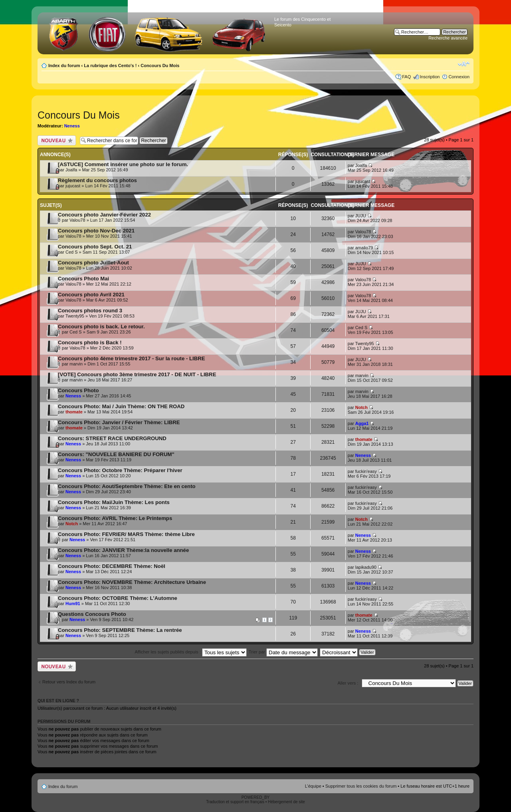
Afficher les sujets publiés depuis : (191, 652)
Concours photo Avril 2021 (91, 295)
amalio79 (364, 248)
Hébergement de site (286, 802)
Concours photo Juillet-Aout (93, 263)
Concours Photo (78, 390)
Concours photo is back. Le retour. (101, 327)
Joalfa (71, 170)
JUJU (361, 216)
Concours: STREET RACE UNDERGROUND (112, 438)
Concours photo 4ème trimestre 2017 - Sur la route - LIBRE (132, 358)
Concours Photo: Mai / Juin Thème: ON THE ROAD (121, 406)
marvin (76, 364)
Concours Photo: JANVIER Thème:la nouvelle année (123, 550)
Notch (361, 407)
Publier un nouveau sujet (57, 140)
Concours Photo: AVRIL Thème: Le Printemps (115, 518)
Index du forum (64, 66)
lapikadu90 (366, 567)
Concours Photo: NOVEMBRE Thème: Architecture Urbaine (132, 582)
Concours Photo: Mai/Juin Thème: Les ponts (114, 502)
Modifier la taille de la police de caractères (464, 64)
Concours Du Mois (160, 66)
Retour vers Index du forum (69, 682)
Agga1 (362, 423)
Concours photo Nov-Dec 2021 (96, 231)
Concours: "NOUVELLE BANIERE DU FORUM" (116, 454)
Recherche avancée (448, 38)
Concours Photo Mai (83, 279)
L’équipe (313, 786)
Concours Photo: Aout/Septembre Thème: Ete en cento (127, 486)
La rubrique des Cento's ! (110, 66)
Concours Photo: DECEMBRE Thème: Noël (112, 566)
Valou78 (77, 220)
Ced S (72, 252)
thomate (74, 412)
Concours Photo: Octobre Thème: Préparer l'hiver (120, 470)
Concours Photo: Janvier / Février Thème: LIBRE (119, 422)
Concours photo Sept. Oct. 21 (95, 247)
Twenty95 (75, 316)
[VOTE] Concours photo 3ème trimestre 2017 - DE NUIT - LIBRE (137, 374)
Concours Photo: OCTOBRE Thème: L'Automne (118, 598)
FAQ (406, 77)
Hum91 (73, 604)
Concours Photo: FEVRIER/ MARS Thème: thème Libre (126, 534)
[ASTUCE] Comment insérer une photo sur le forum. (123, 164)
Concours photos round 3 (90, 311)
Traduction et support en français (235, 802)
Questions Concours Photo (92, 614)
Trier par (283, 652)
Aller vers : (348, 683)
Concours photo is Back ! (90, 342)
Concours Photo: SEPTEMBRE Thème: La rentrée (120, 630)
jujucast (73, 186)
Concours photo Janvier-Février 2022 (104, 215)
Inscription (430, 77)
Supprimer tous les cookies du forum (361, 786)
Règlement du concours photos (97, 180)
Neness (72, 126)
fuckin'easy (366, 471)
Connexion (459, 77)
